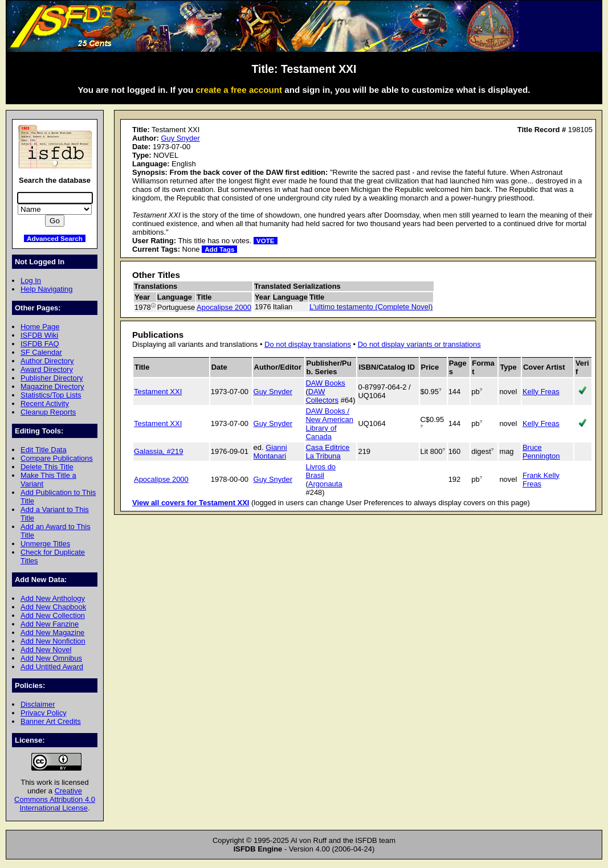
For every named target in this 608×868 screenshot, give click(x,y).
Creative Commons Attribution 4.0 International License (55, 799)
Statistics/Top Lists (51, 395)
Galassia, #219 (158, 451)
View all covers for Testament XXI (191, 503)
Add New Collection (53, 615)
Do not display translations (308, 344)
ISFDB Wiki (39, 335)
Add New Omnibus (51, 658)
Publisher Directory (52, 378)
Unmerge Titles (45, 544)
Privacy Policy (44, 713)
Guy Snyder (180, 138)
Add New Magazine (52, 632)
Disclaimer (38, 704)
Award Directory (47, 369)
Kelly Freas (541, 392)
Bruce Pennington (541, 452)
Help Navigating (46, 289)
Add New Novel (46, 650)
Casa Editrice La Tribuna (328, 452)
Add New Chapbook (53, 607)
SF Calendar (41, 352)
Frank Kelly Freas (541, 480)
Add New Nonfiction (53, 641)
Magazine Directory (52, 386)
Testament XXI (158, 392)
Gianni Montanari (270, 452)
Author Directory (47, 361)
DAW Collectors (323, 396)
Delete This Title (47, 467)
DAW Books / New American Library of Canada (330, 424)
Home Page (40, 327)
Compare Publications (57, 458)
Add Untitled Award (52, 667)
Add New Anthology (53, 598)
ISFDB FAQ (40, 344)
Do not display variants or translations (419, 344)
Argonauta (325, 484)
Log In (31, 281)
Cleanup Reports (48, 412)
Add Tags (219, 249)
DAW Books (326, 383)
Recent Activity (45, 404)
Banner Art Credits (51, 721)
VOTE (266, 241)
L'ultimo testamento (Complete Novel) (371, 307)
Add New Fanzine (50, 624)
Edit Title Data (44, 450)
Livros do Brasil (321, 471)
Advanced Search (55, 238)
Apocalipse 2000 (224, 307)
